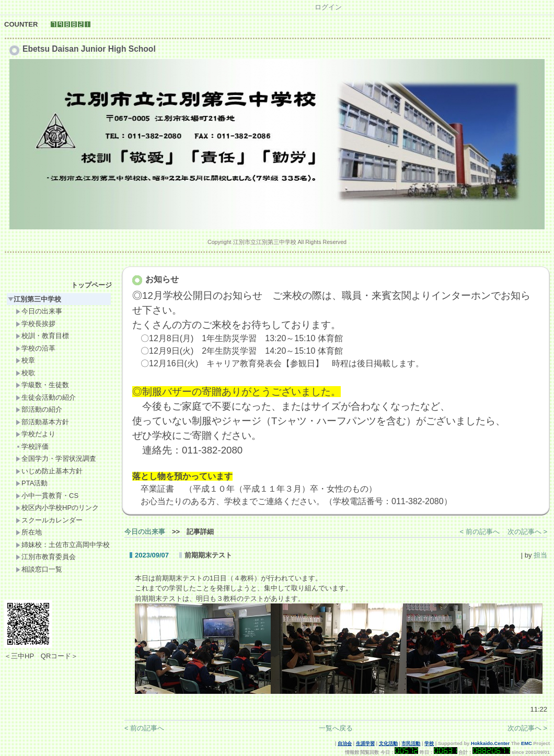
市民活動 (411, 743)
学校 (429, 743)
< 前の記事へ (480, 532)
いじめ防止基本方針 (49, 471)
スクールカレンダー (49, 520)
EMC (527, 743)
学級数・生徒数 (42, 385)
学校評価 (32, 446)
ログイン (328, 7)
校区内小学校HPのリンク (57, 508)
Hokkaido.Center (490, 743)
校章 (25, 360)
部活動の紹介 (39, 409)
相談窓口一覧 (39, 569)
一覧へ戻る (336, 728)
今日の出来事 (39, 311)
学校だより (36, 434)
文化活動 (388, 743)
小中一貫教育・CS (47, 496)
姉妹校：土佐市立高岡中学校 (63, 545)
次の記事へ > (527, 532)
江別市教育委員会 (46, 557)
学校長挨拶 (36, 324)
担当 (540, 555)
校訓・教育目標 (42, 336)
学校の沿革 (36, 348)
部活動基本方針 (42, 422)
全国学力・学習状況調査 (56, 458)
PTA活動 (32, 483)
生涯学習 (365, 743)
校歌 (25, 373)
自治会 (345, 743)
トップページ (91, 285)
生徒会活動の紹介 (46, 397)
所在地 (29, 532)
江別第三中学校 (34, 299)
